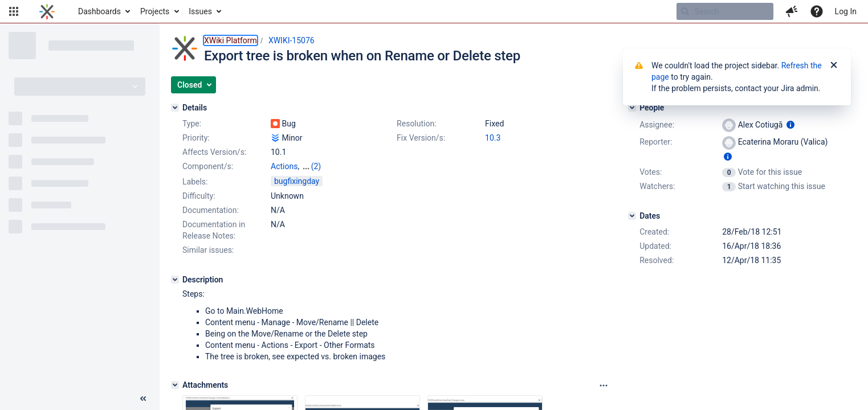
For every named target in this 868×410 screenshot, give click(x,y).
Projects (155, 11)
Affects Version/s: (214, 152)
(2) (316, 166)
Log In (846, 11)
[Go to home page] (47, 11)
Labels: (195, 182)
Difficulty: (199, 196)
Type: (192, 124)
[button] (14, 11)
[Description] (175, 280)
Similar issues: (208, 250)
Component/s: (208, 166)
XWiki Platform (231, 40)
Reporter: (656, 142)
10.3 (493, 138)
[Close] (834, 65)
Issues (200, 11)
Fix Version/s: (421, 138)
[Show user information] (790, 125)
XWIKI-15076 (292, 40)
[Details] (175, 108)
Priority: (196, 138)
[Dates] (632, 216)
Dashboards (99, 11)
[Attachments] (175, 385)
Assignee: (657, 125)
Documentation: (211, 210)
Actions (284, 166)
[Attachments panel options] (604, 386)
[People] (632, 108)
